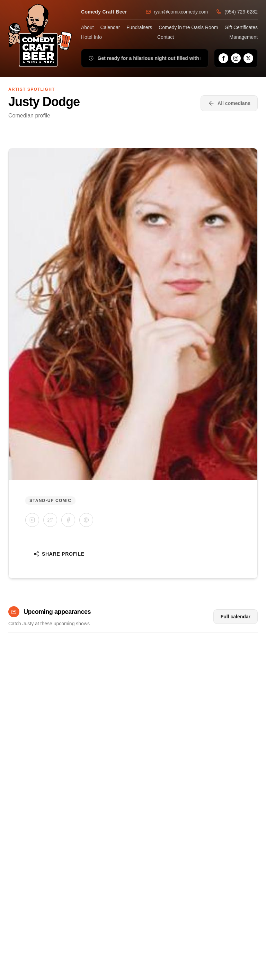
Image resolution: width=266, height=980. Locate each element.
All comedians (229, 103)
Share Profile (59, 554)
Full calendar (236, 617)
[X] (248, 58)
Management (243, 37)
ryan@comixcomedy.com (177, 12)
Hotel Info (91, 37)
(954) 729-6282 (237, 12)
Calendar (110, 27)
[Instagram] (236, 58)
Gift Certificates (241, 27)
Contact (166, 37)
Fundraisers (139, 27)
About (87, 27)
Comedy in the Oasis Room (188, 27)
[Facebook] (223, 58)
